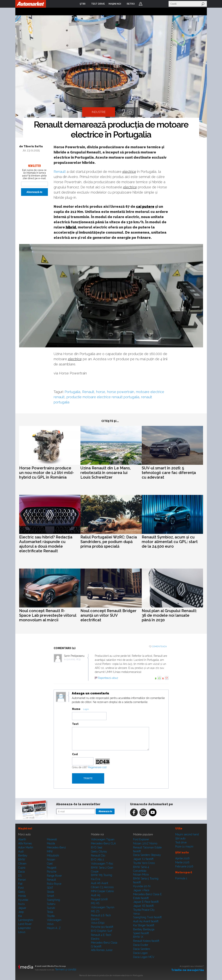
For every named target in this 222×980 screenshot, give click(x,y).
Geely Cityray (99, 851)
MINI (50, 851)
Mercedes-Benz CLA (103, 843)
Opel (50, 864)
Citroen (22, 864)
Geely (22, 892)
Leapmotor (25, 928)
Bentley (23, 856)
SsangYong (53, 900)
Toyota (51, 916)
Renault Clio (98, 856)
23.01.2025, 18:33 (73, 659)
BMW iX (138, 937)
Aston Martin (26, 847)
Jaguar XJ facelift (143, 859)
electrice (129, 172)
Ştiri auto (180, 838)
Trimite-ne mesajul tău (188, 970)
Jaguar (22, 908)
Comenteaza (159, 647)
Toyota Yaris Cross (144, 863)
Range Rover (54, 876)
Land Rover (25, 924)
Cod (75, 754)
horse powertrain (121, 392)
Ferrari (22, 880)
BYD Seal (97, 847)
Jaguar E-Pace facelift (146, 902)
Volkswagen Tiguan (103, 839)
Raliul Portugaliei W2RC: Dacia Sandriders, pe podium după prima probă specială (109, 542)
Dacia (21, 872)
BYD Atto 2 (97, 860)
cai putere (145, 206)
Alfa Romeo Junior (102, 950)
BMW (22, 860)
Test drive (181, 842)
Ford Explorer (141, 839)
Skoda (50, 892)
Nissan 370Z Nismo (145, 843)
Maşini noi (25, 828)
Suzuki (51, 908)
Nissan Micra (141, 874)
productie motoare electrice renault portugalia (103, 397)
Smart (50, 896)
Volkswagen (54, 920)
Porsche (52, 872)
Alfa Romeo (25, 843)
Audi (21, 851)
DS (20, 876)
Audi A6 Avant (100, 883)
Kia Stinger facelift (144, 925)
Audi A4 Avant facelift (146, 921)
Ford (21, 888)
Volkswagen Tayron (103, 907)
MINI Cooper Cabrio (102, 891)
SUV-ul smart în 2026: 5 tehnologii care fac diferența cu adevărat (169, 473)
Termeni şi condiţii (66, 969)
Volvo (50, 924)
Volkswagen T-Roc (102, 864)
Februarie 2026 (184, 866)
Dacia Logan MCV (144, 957)
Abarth (22, 839)
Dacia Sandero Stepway (147, 855)
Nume (76, 709)
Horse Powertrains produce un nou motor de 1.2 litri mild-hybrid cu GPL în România (47, 473)
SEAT (50, 888)
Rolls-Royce (54, 884)
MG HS (95, 903)
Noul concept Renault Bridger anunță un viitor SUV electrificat (109, 615)
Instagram (143, 812)
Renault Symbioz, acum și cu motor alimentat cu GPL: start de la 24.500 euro (170, 542)
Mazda (51, 843)
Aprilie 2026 (182, 858)
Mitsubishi (53, 856)
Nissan (51, 860)
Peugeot (52, 868)
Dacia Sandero (142, 949)
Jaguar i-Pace (141, 890)
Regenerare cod (97, 767)
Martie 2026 (182, 862)
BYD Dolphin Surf (102, 931)
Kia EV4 (96, 879)
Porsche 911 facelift (102, 927)
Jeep (21, 912)
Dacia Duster (141, 945)
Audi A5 (96, 895)
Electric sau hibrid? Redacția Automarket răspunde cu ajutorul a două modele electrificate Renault (46, 544)
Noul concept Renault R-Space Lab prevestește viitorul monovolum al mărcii (48, 615)
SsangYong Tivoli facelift (147, 917)
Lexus (22, 932)
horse (101, 392)
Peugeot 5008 (99, 899)
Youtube (153, 812)
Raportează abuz (108, 678)
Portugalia (72, 392)
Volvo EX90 (98, 923)
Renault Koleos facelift (146, 941)
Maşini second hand (187, 834)
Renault (60, 172)
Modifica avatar (61, 697)
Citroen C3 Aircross (102, 887)
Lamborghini (26, 920)
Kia (20, 916)
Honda (22, 896)
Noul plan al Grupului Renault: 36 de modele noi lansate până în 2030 (169, 615)
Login (141, 4)
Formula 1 (181, 878)
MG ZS (95, 911)
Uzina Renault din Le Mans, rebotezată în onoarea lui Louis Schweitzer (106, 473)
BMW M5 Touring (102, 875)
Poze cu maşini (184, 846)
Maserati (52, 839)
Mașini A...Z (54, 928)
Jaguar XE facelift (143, 906)
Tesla (50, 912)
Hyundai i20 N (142, 886)
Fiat (20, 884)
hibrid (71, 227)
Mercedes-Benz (56, 847)
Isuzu (21, 904)
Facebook (134, 812)
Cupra (22, 868)
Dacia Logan (140, 953)
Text (75, 724)
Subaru (51, 904)
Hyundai (23, 900)
